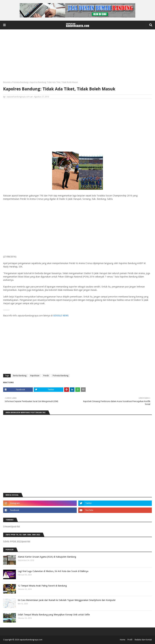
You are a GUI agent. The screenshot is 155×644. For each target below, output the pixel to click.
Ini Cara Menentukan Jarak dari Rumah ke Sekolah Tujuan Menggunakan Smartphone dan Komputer (67, 600)
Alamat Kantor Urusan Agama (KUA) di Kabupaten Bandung (47, 557)
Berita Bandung (20, 376)
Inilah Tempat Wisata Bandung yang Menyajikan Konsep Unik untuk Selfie (54, 615)
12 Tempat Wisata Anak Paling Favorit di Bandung (42, 586)
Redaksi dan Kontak (143, 640)
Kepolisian (35, 376)
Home (123, 640)
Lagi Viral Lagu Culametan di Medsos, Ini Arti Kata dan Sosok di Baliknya (53, 571)
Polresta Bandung (20, 82)
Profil (130, 640)
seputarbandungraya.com (18, 97)
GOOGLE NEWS (61, 316)
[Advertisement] (77, 56)
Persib (46, 376)
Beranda (7, 82)
